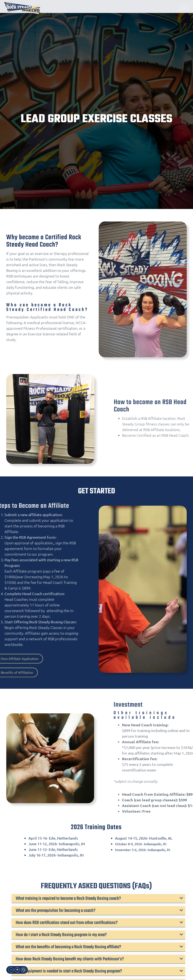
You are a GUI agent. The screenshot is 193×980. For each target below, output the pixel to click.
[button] (11, 970)
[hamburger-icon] (184, 8)
